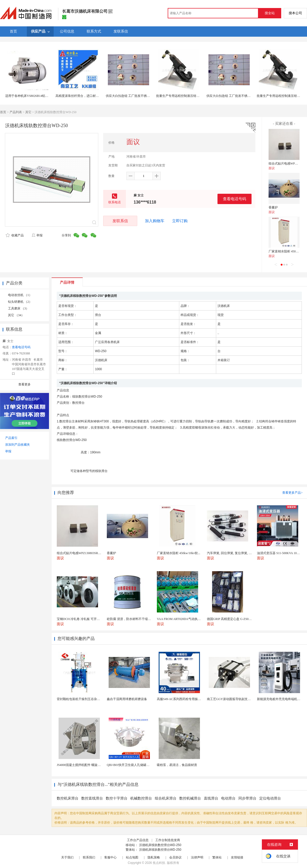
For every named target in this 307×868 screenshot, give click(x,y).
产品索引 (11, 438)
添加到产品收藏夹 (18, 445)
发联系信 (120, 221)
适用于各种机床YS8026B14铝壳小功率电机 (34, 96)
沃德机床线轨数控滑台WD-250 (160, 845)
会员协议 (175, 857)
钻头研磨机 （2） (20, 302)
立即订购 (180, 221)
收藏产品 (15, 235)
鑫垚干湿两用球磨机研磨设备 (127, 699)
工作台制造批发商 (168, 840)
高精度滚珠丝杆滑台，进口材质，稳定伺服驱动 (88, 96)
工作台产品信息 (138, 840)
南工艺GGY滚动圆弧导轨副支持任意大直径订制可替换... (245, 699)
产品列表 (16, 112)
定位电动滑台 (270, 798)
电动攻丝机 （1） (20, 295)
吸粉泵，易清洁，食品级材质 (177, 765)
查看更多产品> (292, 493)
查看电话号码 (235, 199)
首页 (3, 112)
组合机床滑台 (166, 798)
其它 (28, 112)
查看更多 (25, 384)
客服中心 (110, 857)
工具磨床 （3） (18, 308)
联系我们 (89, 857)
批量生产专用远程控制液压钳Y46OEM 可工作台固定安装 (195, 96)
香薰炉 (273, 207)
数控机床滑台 (68, 798)
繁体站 (217, 857)
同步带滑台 (247, 798)
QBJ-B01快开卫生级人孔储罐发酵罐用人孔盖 (137, 765)
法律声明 (197, 857)
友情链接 (237, 857)
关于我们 (67, 857)
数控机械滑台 (190, 798)
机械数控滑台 (141, 798)
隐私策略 (154, 857)
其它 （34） (16, 315)
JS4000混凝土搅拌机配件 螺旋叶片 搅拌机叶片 (88, 765)
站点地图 (132, 857)
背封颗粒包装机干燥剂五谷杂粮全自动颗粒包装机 (91, 699)
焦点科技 (159, 863)
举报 (37, 235)
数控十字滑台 (117, 798)
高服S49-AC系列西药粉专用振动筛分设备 (185, 699)
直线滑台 (211, 798)
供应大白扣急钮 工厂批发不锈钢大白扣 (132, 96)
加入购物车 (155, 221)
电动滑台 (228, 798)
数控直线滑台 (92, 798)
